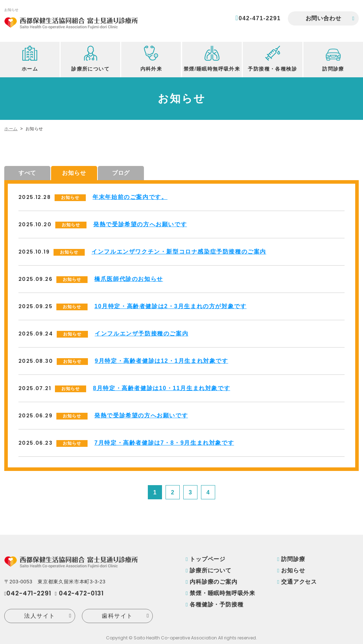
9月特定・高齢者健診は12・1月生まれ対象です (161, 361)
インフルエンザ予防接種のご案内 (141, 334)
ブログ (121, 173)
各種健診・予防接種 (216, 604)
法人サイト (40, 616)
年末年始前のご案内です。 (130, 197)
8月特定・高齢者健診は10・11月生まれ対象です (161, 388)
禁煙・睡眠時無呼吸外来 (222, 593)
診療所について (211, 570)
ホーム (11, 129)
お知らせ (74, 173)
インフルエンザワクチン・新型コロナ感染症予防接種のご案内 (179, 252)
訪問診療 (293, 559)
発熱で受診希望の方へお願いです (140, 224)
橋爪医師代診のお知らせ (129, 279)
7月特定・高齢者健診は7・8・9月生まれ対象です (164, 443)
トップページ (208, 559)
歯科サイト (117, 616)
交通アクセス (299, 582)
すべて (27, 173)
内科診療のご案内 (213, 582)
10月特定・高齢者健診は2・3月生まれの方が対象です (170, 306)
